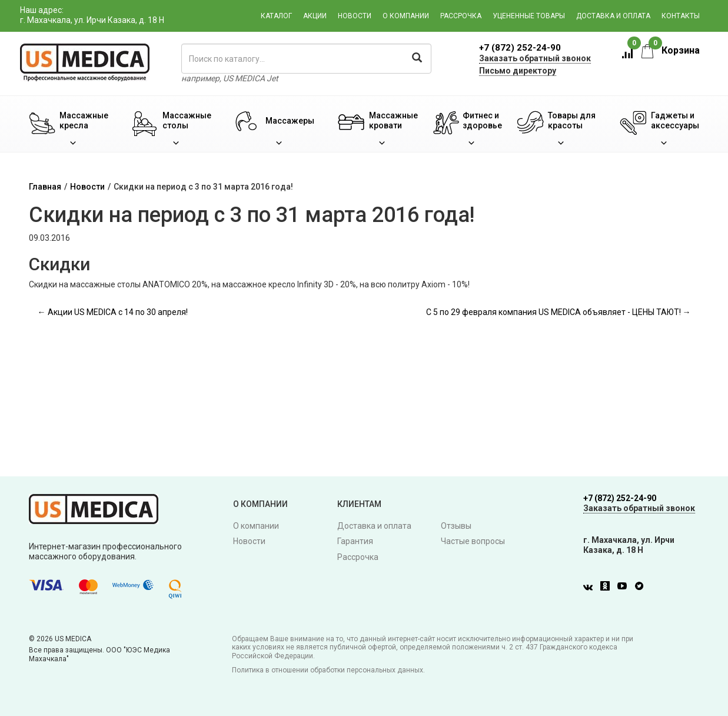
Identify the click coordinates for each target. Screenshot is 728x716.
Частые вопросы (473, 541)
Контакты (681, 16)
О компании (406, 16)
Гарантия (355, 541)
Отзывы (456, 526)
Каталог (276, 16)
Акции (315, 16)
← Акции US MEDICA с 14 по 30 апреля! (113, 312)
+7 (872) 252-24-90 (520, 48)
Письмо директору (518, 71)
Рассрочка (461, 16)
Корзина (671, 50)
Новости (355, 16)
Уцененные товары (529, 16)
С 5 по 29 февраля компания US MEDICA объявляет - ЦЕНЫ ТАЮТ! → (559, 312)
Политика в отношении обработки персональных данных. (328, 670)
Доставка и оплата (613, 16)
